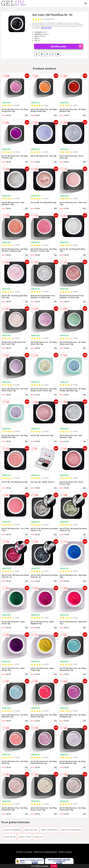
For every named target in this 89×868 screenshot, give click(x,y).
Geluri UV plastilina (49, 830)
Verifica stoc (67, 46)
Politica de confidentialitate (45, 852)
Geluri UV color (31, 830)
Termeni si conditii (24, 852)
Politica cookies (65, 852)
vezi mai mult (46, 28)
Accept (54, 866)
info (26, 115)
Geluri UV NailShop (13, 830)
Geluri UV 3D (10, 837)
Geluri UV (38, 837)
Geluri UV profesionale (71, 830)
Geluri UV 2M (25, 837)
